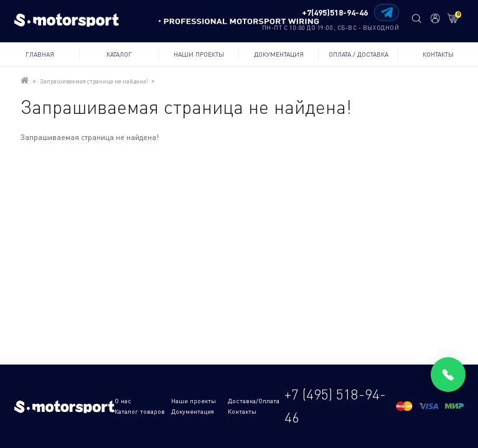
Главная (40, 54)
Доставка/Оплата (254, 401)
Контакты (438, 54)
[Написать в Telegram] (387, 12)
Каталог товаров (140, 411)
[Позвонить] (448, 375)
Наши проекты (199, 54)
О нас (123, 401)
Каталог (119, 54)
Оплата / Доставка (358, 54)
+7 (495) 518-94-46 (335, 406)
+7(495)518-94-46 (335, 13)
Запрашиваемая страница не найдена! (94, 81)
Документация (279, 54)
